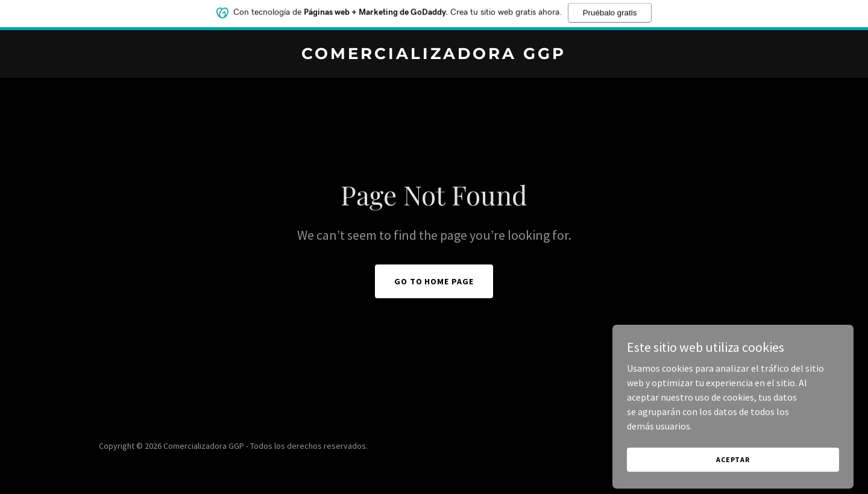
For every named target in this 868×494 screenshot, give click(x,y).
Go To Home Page (434, 281)
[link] (434, 55)
